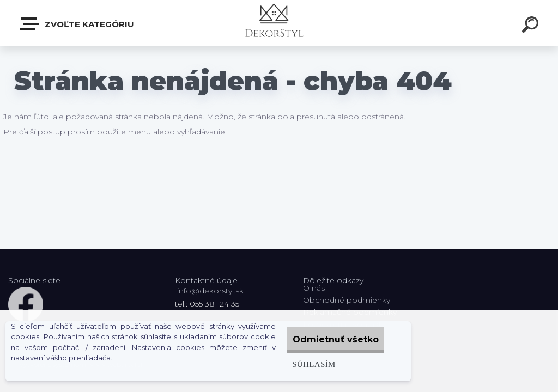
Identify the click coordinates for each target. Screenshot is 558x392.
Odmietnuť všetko (329, 339)
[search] (532, 26)
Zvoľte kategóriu (77, 24)
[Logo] (279, 23)
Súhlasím (299, 364)
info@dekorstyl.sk (210, 291)
